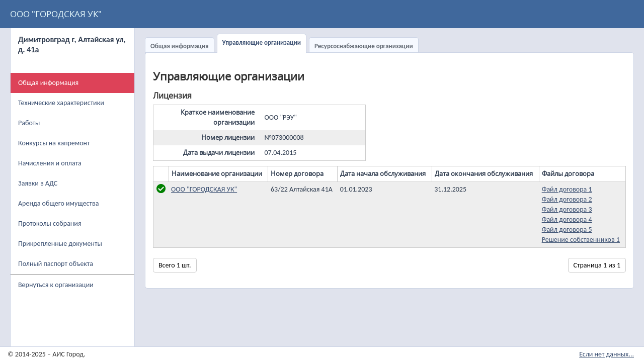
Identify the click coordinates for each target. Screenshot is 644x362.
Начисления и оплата (50, 163)
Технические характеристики (61, 103)
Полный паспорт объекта (56, 264)
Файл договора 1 (567, 189)
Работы (29, 123)
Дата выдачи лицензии (219, 153)
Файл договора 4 (567, 219)
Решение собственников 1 (581, 240)
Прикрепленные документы (60, 244)
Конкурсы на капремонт (54, 143)
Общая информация (180, 46)
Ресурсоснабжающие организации (364, 46)
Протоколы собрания (50, 223)
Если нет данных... (607, 354)
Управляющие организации (262, 42)
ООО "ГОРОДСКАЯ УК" (56, 14)
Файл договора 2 (567, 199)
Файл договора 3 (567, 209)
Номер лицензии (228, 138)
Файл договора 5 (567, 230)
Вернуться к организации (56, 285)
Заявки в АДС (38, 183)
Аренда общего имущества (58, 203)
